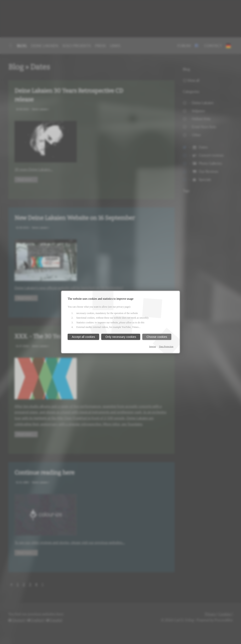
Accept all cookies (83, 337)
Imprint (153, 346)
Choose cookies (157, 337)
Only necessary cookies (121, 337)
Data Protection (166, 346)
